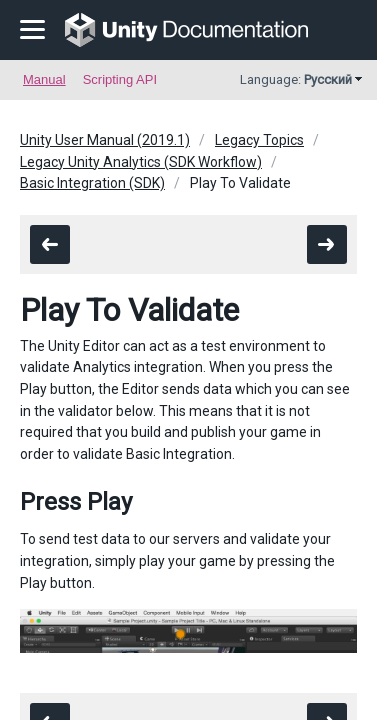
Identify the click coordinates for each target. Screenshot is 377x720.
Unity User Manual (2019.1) (105, 140)
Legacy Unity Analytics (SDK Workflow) (141, 162)
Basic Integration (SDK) (92, 183)
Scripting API (120, 79)
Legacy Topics (259, 140)
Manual (44, 79)
